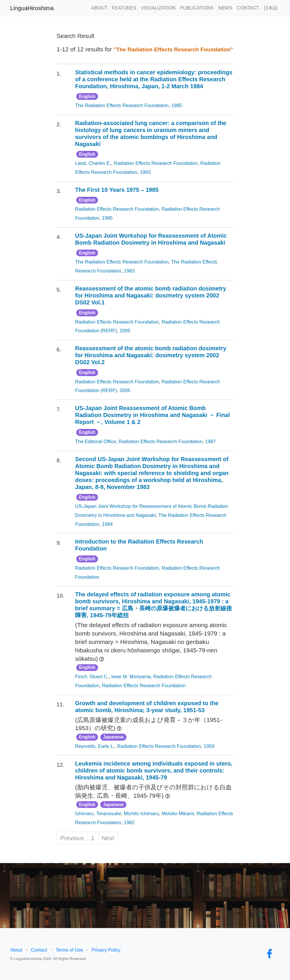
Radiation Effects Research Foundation (156, 163)
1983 (129, 271)
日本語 (271, 8)
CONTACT (248, 8)
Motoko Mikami (178, 814)
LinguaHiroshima (32, 8)
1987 (211, 442)
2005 (125, 331)
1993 (145, 172)
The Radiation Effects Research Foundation (122, 105)
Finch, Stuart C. (92, 677)
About (16, 950)
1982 (129, 823)
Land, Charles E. (93, 163)
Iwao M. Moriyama (131, 677)
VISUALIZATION (158, 8)
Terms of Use (69, 950)
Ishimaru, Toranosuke (98, 814)
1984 (107, 524)
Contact (39, 950)
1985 (176, 105)
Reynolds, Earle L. (95, 746)
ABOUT (99, 8)
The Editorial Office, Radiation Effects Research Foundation (139, 442)
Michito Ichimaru (141, 814)
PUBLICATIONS (197, 8)
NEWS (225, 8)
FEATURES (124, 8)
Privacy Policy (106, 950)
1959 (209, 746)
